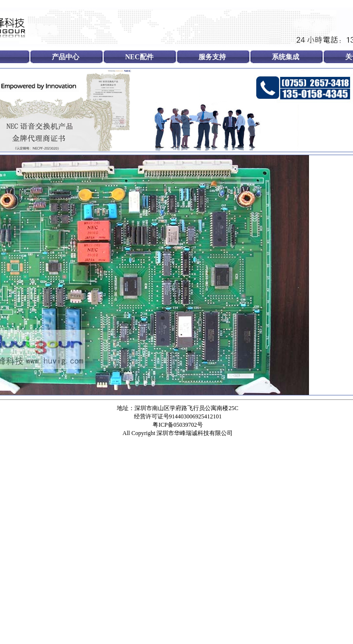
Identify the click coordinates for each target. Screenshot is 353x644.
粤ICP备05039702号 (178, 425)
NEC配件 (139, 57)
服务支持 (212, 57)
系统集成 (286, 57)
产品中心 (66, 57)
